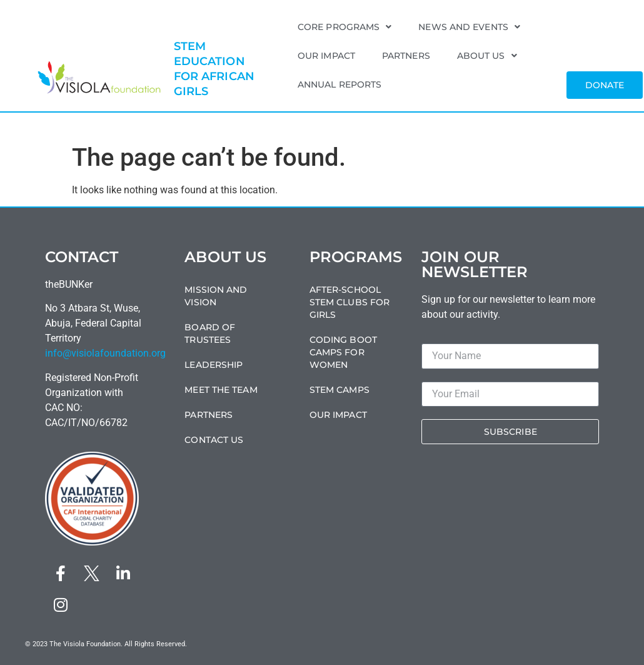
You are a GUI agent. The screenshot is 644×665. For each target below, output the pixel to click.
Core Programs (345, 27)
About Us (487, 56)
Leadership (214, 365)
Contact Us (214, 440)
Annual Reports (340, 84)
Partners (406, 56)
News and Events (469, 27)
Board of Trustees (210, 333)
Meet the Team (221, 390)
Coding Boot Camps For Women (343, 352)
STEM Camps (340, 390)
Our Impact (326, 56)
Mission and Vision (216, 296)
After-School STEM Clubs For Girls (350, 302)
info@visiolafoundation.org (105, 353)
